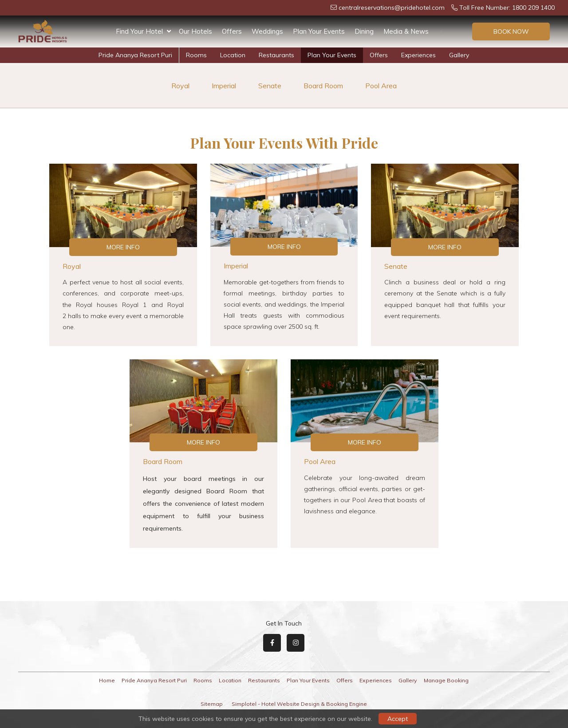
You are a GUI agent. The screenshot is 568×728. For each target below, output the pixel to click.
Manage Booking (446, 680)
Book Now (511, 31)
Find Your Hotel (143, 31)
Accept (398, 719)
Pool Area (381, 86)
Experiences (418, 55)
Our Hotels (195, 31)
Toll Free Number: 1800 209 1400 (503, 8)
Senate (270, 86)
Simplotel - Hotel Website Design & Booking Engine (299, 704)
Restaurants (276, 55)
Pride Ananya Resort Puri (135, 55)
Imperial (224, 86)
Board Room (323, 86)
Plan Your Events (319, 31)
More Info (123, 247)
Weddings (267, 31)
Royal (180, 86)
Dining (364, 31)
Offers (232, 31)
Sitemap (212, 704)
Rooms (196, 55)
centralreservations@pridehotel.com (388, 8)
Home (107, 680)
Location (233, 55)
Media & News (406, 31)
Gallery (459, 55)
